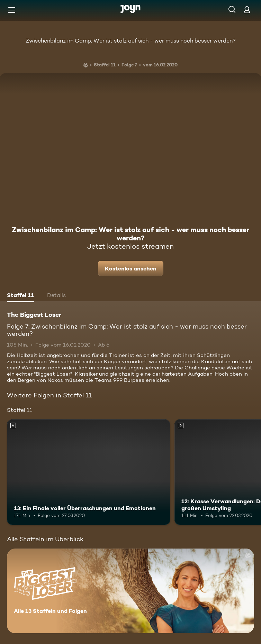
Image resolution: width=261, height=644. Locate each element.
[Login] (247, 10)
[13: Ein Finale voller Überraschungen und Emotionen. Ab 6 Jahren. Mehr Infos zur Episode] (89, 472)
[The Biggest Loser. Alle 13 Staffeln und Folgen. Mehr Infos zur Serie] (130, 591)
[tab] (20, 296)
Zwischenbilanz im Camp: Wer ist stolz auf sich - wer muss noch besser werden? (131, 41)
